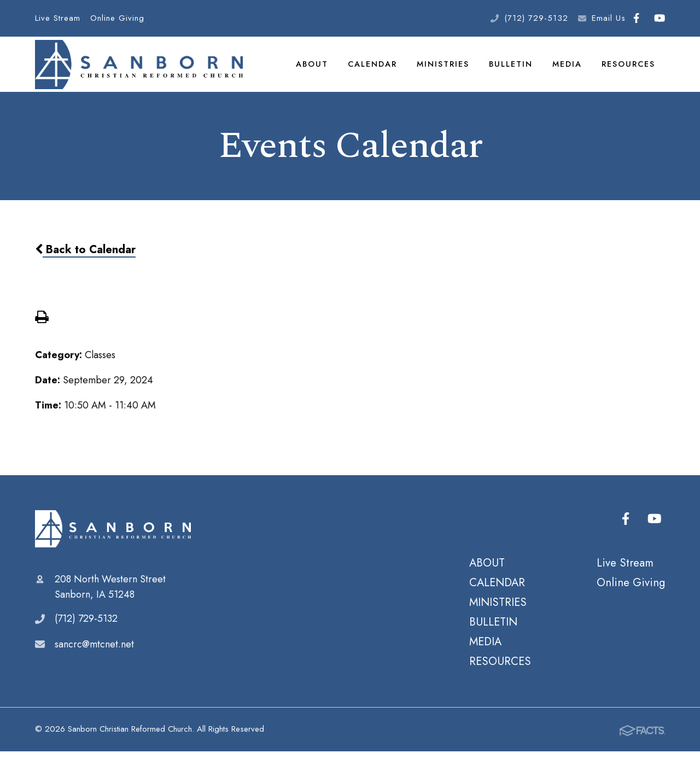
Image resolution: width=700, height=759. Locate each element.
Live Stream (58, 18)
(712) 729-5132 (536, 18)
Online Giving (117, 18)
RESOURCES (629, 68)
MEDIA (568, 68)
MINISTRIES (444, 68)
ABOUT (313, 68)
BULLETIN (512, 68)
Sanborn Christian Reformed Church (113, 537)
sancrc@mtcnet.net (94, 652)
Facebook (636, 18)
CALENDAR (374, 68)
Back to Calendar (85, 258)
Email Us (609, 18)
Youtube (660, 18)
